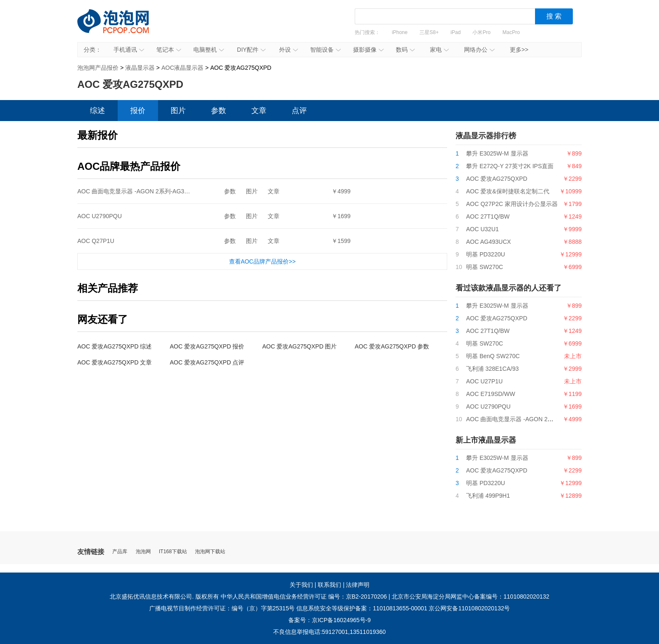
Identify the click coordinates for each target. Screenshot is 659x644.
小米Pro (481, 32)
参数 (219, 111)
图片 (178, 111)
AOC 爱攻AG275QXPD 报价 (207, 346)
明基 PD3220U (486, 254)
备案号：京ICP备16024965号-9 (329, 620)
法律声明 (358, 585)
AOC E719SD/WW (491, 394)
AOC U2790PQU (100, 216)
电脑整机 (209, 50)
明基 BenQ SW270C (493, 356)
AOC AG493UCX (489, 242)
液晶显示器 (140, 68)
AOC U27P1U (484, 381)
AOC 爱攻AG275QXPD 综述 (115, 346)
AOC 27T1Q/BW (488, 216)
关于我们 (301, 585)
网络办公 (479, 50)
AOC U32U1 (482, 229)
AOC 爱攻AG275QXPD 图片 (299, 346)
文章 (259, 111)
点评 (299, 111)
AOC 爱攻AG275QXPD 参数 (392, 346)
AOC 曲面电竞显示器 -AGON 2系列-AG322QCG (141, 191)
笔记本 (169, 50)
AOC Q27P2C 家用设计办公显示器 (512, 204)
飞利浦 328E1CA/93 (492, 369)
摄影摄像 (368, 50)
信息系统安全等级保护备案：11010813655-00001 (362, 608)
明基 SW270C (485, 267)
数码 (405, 50)
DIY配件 (251, 50)
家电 (439, 50)
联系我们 (329, 585)
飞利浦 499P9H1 (488, 496)
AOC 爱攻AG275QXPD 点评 (207, 362)
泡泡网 (143, 552)
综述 (98, 111)
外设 (289, 50)
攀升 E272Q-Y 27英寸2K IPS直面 (510, 166)
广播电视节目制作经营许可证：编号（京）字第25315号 (222, 608)
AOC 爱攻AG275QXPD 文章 (115, 362)
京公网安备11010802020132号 (469, 608)
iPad (456, 32)
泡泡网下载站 (210, 552)
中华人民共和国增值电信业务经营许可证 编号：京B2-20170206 (304, 596)
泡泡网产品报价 (121, 27)
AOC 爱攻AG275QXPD (497, 179)
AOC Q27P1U (96, 241)
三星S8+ (429, 32)
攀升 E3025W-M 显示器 (497, 153)
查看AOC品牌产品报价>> (262, 261)
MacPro (511, 32)
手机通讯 (129, 50)
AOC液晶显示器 (182, 68)
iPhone (399, 32)
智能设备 (326, 50)
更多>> (519, 50)
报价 (138, 111)
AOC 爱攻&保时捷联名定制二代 (508, 191)
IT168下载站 (173, 552)
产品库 (120, 552)
